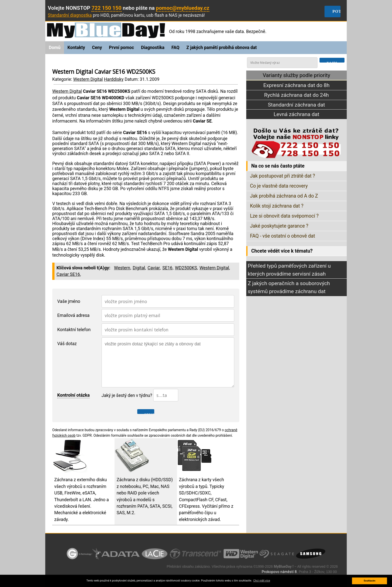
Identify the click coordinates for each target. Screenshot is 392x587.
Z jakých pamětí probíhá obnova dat (222, 48)
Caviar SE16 (68, 274)
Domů (54, 48)
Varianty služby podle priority (296, 75)
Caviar (154, 268)
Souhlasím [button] (370, 581)
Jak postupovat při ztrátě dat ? (282, 176)
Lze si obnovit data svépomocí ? (284, 216)
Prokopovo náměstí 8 (279, 572)
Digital (139, 268)
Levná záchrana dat (297, 114)
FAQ (175, 48)
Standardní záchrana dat (296, 105)
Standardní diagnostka (70, 15)
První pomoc (121, 48)
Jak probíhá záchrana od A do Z (284, 196)
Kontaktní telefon (74, 330)
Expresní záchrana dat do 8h (296, 85)
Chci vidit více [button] (262, 581)
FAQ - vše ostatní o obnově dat (282, 236)
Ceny (97, 48)
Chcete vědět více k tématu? (282, 251)
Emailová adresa (73, 315)
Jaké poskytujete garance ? (279, 226)
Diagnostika (153, 48)
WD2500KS (186, 268)
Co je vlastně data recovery (279, 186)
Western (122, 268)
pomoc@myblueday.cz (183, 8)
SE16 (167, 268)
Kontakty (76, 48)
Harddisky (114, 79)
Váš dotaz (67, 344)
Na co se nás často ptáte (278, 166)
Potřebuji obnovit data (336, 12)
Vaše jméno (69, 301)
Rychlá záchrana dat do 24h (296, 95)
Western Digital (88, 79)
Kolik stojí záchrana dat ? (277, 206)
